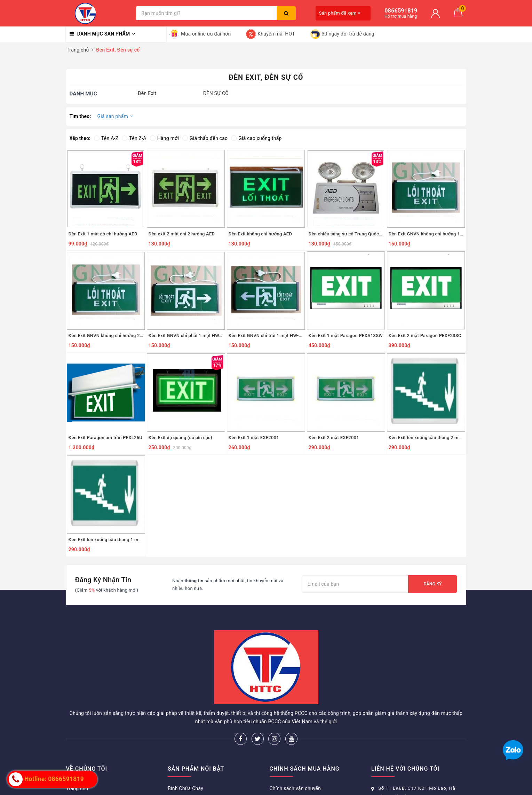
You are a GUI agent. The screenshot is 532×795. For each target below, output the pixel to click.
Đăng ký (432, 584)
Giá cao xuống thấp (256, 138)
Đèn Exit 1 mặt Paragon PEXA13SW (346, 336)
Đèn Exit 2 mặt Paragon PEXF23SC (425, 336)
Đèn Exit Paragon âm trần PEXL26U (106, 438)
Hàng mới (164, 138)
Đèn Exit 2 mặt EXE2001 (334, 438)
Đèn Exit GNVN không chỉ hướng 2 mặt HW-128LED (106, 336)
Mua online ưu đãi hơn (200, 34)
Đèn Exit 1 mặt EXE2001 (254, 438)
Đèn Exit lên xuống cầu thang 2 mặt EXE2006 (426, 438)
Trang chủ (77, 788)
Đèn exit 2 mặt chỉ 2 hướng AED (182, 234)
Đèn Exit (147, 93)
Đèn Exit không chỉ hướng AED (260, 234)
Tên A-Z (106, 138)
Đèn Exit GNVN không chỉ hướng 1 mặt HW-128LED (426, 234)
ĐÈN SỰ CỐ (216, 93)
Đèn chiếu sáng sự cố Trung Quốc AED (346, 234)
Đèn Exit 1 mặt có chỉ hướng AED (103, 234)
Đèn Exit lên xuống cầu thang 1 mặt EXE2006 (106, 540)
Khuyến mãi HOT (270, 34)
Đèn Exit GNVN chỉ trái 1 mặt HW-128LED (266, 336)
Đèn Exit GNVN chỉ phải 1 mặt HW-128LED (186, 336)
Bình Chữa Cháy (185, 788)
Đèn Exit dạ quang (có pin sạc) (180, 438)
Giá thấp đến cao (205, 138)
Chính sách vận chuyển (295, 788)
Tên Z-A (134, 138)
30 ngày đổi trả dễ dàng (342, 34)
